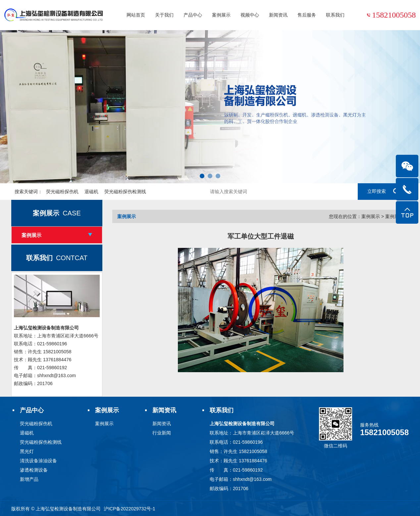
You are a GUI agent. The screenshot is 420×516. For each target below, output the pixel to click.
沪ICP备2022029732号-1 (130, 509)
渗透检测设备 (34, 470)
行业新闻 (162, 433)
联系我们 (335, 15)
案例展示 (221, 15)
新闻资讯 (278, 15)
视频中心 (250, 15)
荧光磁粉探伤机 (62, 192)
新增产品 (29, 479)
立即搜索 (383, 191)
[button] (202, 176)
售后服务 (307, 15)
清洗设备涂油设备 (38, 461)
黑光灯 (27, 451)
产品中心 (193, 15)
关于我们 (164, 15)
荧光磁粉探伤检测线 (125, 192)
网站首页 (136, 15)
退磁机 (91, 192)
